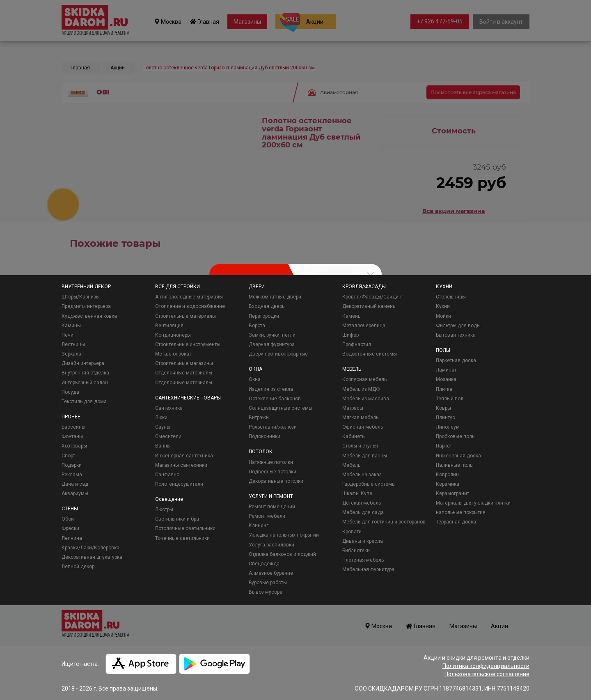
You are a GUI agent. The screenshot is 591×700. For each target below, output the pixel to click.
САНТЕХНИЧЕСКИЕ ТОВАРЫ (188, 398)
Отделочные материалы (184, 373)
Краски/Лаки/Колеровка (90, 548)
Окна (255, 379)
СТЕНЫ (70, 509)
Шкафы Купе (357, 493)
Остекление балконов (275, 399)
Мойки (443, 316)
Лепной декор (78, 567)
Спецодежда (264, 564)
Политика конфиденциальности (486, 666)
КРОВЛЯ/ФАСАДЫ (364, 287)
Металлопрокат (173, 354)
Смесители (168, 436)
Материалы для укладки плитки (473, 503)
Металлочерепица (364, 326)
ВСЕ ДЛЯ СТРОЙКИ (178, 287)
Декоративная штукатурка (92, 557)
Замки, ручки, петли (272, 335)
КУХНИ (444, 287)
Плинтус (446, 418)
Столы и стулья (360, 446)
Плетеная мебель (363, 560)
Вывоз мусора (266, 592)
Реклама (72, 475)
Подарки (72, 465)
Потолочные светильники (185, 528)
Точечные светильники (182, 538)
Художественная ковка (89, 316)
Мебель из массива (366, 399)
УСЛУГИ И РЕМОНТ (271, 496)
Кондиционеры (173, 335)
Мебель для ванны (365, 456)
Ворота (257, 326)
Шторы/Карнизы (81, 297)
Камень (351, 316)
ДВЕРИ (257, 287)
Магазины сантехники (181, 465)
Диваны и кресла (363, 541)
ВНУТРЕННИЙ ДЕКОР (86, 287)
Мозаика (446, 379)
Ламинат (446, 370)
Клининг (259, 526)
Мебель (351, 465)
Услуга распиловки (271, 545)
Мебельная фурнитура (368, 569)
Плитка (444, 389)
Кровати (352, 532)
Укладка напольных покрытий (284, 535)
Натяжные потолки (271, 462)
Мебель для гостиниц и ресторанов (384, 522)
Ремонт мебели (267, 516)
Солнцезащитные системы (281, 408)
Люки (161, 418)
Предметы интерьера (86, 306)
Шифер (350, 335)
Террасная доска (456, 522)
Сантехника (169, 408)
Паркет (444, 446)
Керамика (448, 484)
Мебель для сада (363, 512)
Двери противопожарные (278, 354)
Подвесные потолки (273, 472)
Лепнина (72, 538)
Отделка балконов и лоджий (282, 554)
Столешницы (451, 297)
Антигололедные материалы (189, 297)
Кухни (443, 306)
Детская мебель (362, 503)
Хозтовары (74, 446)
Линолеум (448, 427)
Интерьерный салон (85, 383)
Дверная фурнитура (272, 344)
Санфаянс (167, 475)
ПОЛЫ (443, 350)
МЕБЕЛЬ (352, 369)
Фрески (70, 528)
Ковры (443, 408)
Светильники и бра (177, 519)
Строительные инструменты (188, 344)
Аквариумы (75, 493)
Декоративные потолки (276, 481)
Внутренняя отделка (85, 373)
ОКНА (255, 369)
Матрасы (353, 408)
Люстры (164, 510)
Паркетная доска (456, 360)
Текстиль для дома (84, 402)
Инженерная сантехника (184, 456)
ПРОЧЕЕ (71, 417)
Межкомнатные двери (275, 297)
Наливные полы (455, 465)
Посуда (70, 392)
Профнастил (357, 344)
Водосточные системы (370, 354)
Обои (68, 519)
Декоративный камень (369, 306)
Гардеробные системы (369, 484)
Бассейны (73, 427)
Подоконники (265, 436)
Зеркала (71, 354)
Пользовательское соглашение (487, 674)
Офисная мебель (363, 427)
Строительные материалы (186, 316)
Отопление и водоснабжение (190, 306)
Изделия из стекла (271, 389)
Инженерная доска (458, 456)
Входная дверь (267, 306)
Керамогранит (452, 493)
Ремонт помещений (272, 507)
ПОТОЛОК (261, 452)
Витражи (259, 418)
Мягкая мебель (360, 418)
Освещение (169, 499)
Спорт (68, 456)
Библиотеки (356, 551)
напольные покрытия (461, 512)
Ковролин (447, 475)
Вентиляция (169, 326)
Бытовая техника (456, 335)
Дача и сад (75, 484)
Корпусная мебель (364, 379)
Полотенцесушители (179, 484)
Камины (71, 326)
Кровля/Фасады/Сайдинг (373, 297)
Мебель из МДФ (361, 389)
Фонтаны (72, 436)
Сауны (163, 427)
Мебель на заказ (362, 475)
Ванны (163, 446)
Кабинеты (354, 436)
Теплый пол (450, 399)
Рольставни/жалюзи (273, 427)
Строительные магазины (184, 363)
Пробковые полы (456, 436)
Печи (68, 335)
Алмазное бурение (271, 573)
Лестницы (73, 344)
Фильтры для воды (458, 326)
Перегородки (264, 316)
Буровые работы (268, 583)
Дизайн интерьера (83, 363)
